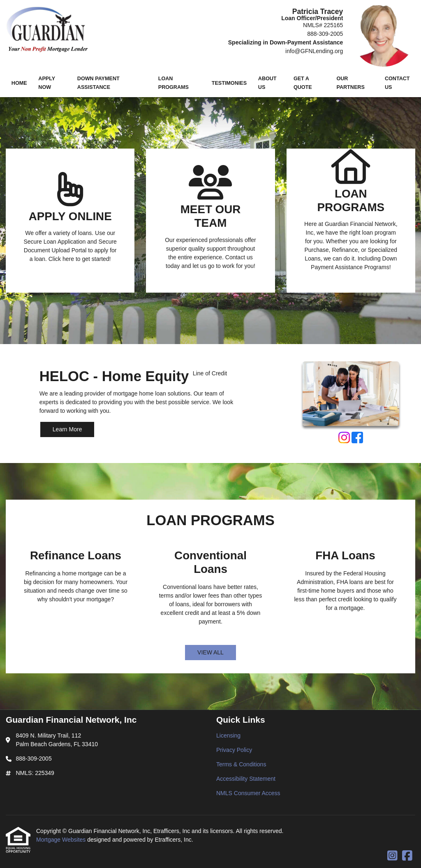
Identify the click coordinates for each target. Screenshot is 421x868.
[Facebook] (357, 439)
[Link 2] (210, 221)
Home (19, 83)
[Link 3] (351, 221)
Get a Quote (303, 83)
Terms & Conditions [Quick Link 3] (241, 764)
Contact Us (397, 83)
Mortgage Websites (62, 840)
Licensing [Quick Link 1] (228, 735)
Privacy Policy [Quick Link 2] (234, 750)
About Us (267, 83)
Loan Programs (173, 83)
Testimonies (229, 83)
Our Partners (350, 83)
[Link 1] (70, 221)
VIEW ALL (210, 652)
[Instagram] (344, 439)
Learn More (67, 429)
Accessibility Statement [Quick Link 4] (246, 779)
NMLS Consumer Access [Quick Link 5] (248, 793)
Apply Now (47, 83)
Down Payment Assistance (98, 83)
